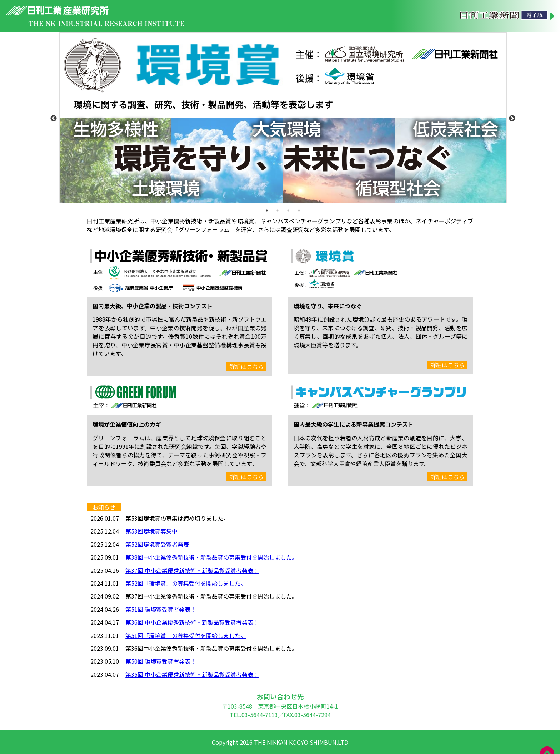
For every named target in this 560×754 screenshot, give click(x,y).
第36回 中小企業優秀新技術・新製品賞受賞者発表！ (192, 622)
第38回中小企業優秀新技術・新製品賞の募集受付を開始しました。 (211, 557)
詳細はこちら (246, 367)
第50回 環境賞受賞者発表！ (161, 661)
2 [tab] (277, 210)
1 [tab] (267, 210)
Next (512, 119)
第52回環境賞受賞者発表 (157, 544)
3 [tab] (288, 210)
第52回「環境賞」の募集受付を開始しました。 (186, 583)
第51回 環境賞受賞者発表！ (161, 609)
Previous (54, 119)
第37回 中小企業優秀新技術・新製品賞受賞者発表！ (192, 570)
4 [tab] (299, 210)
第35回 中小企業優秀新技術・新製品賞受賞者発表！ (192, 674)
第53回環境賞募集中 (151, 531)
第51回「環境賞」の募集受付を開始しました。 (186, 635)
